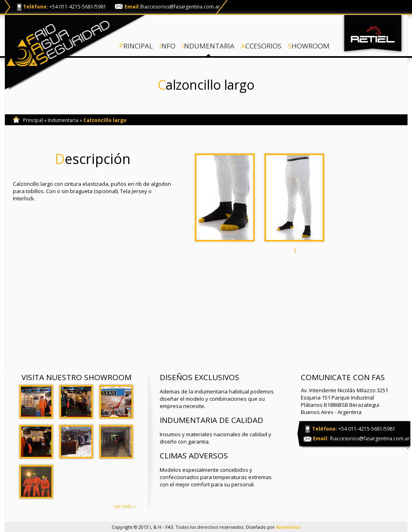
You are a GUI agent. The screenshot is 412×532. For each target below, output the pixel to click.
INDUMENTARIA (208, 46)
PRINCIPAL (136, 46)
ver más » (125, 506)
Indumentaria (63, 120)
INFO (167, 46)
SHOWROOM (309, 46)
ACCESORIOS (261, 46)
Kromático (288, 527)
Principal (33, 120)
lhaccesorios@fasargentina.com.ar (180, 7)
